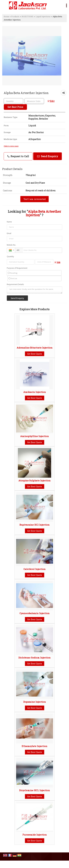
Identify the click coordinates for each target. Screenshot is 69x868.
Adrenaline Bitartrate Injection (35, 348)
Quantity (10, 256)
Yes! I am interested (34, 199)
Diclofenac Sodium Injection (34, 658)
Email (9, 233)
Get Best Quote (35, 354)
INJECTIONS (27, 16)
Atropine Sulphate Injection (34, 480)
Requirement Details (15, 284)
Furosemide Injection (35, 835)
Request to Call (18, 156)
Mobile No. (11, 245)
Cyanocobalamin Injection (34, 613)
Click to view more (11, 146)
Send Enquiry (48, 156)
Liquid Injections (43, 16)
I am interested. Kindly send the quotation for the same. (35, 290)
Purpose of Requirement (17, 268)
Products (15, 16)
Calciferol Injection (34, 569)
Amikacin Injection (35, 392)
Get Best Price (15, 107)
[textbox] (34, 101)
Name (9, 222)
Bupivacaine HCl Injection (34, 525)
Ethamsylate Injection (34, 746)
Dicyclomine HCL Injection (34, 790)
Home (6, 16)
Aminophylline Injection (34, 436)
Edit (51, 101)
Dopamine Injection (35, 702)
